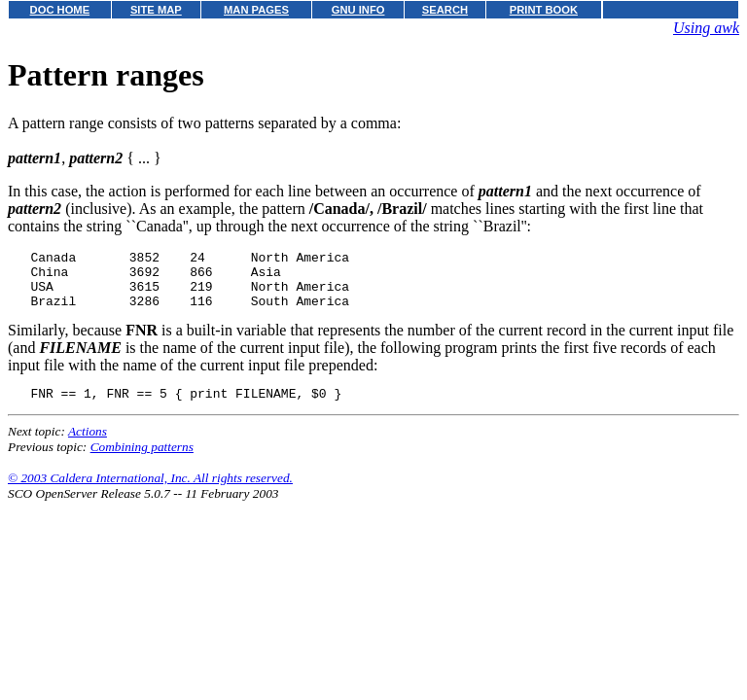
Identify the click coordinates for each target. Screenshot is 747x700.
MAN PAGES (256, 10)
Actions (88, 446)
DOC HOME (60, 10)
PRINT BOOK (544, 10)
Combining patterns (142, 461)
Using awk (706, 28)
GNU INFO (358, 10)
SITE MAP (156, 10)
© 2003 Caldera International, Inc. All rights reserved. (150, 492)
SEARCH (445, 10)
